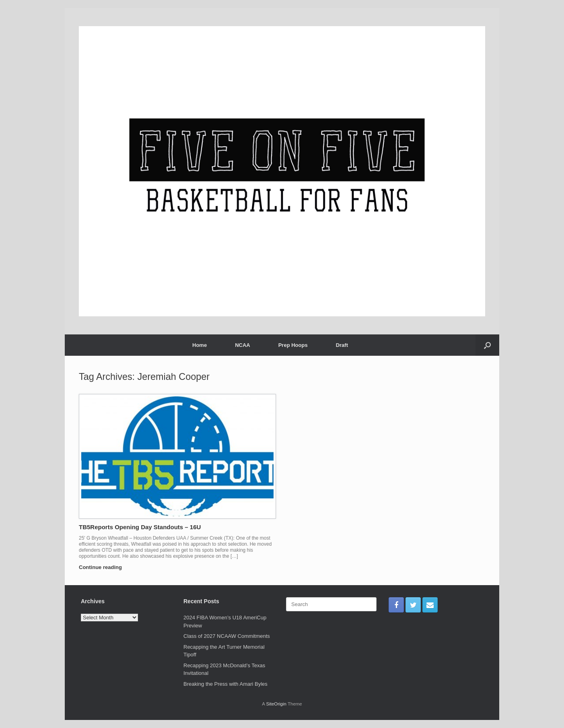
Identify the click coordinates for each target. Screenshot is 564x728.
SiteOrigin (276, 704)
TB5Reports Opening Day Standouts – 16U (140, 527)
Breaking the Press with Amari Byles (225, 684)
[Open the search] (487, 345)
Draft (342, 345)
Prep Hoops (293, 345)
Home (200, 345)
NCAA (243, 345)
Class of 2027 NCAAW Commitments (227, 636)
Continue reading (103, 567)
